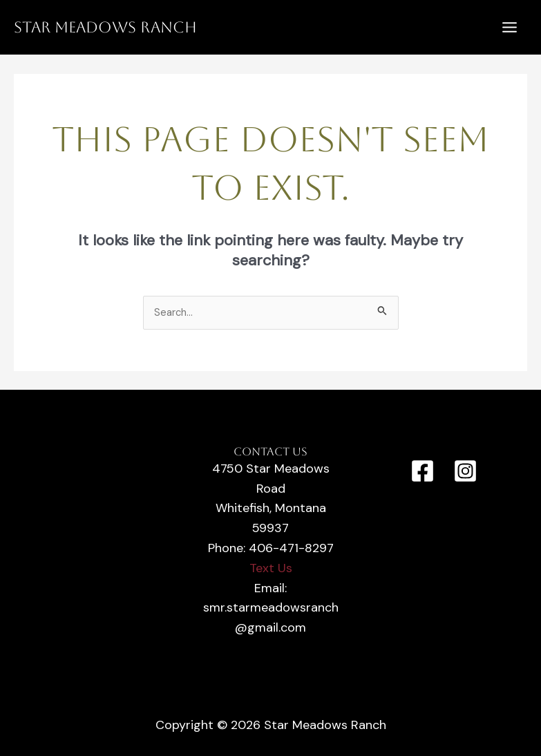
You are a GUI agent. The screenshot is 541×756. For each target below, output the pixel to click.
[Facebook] (423, 471)
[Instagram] (465, 471)
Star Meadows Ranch (105, 27)
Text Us (271, 568)
